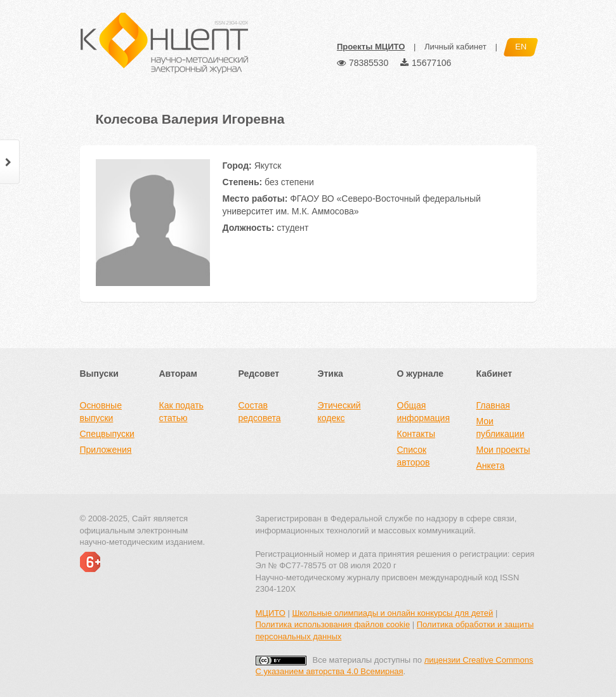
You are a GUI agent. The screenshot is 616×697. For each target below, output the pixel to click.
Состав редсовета (260, 412)
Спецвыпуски (107, 434)
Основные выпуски (101, 412)
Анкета (491, 466)
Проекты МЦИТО (371, 47)
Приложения (106, 450)
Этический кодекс (339, 412)
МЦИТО (271, 613)
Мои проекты (503, 450)
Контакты (416, 434)
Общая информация (423, 412)
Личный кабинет (455, 47)
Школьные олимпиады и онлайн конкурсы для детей (392, 613)
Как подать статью (181, 412)
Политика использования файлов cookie (333, 624)
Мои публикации (501, 427)
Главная (493, 405)
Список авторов (414, 456)
